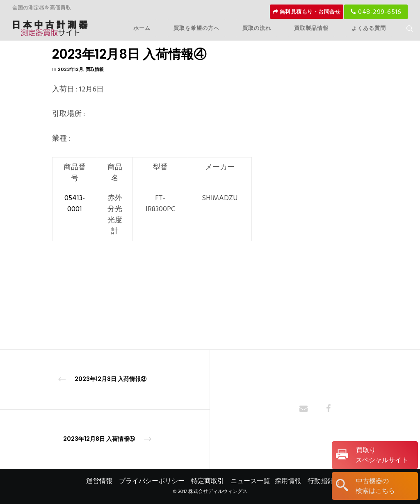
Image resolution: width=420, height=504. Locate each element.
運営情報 (99, 481)
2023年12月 (71, 69)
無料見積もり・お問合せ (307, 12)
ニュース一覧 (250, 481)
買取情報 (95, 69)
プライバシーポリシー (152, 481)
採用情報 (288, 481)
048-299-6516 (376, 12)
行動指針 (321, 481)
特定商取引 (208, 481)
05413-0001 (75, 203)
